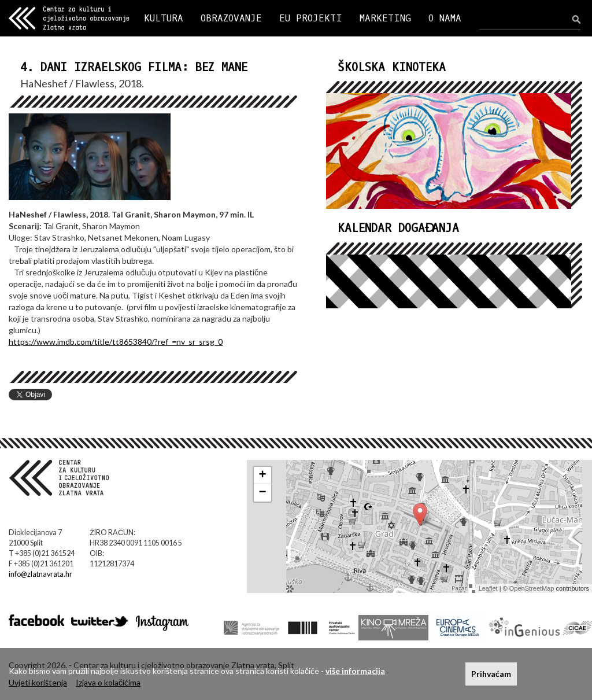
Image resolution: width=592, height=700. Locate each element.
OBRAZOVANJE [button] (231, 18)
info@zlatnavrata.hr (40, 574)
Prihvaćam (491, 674)
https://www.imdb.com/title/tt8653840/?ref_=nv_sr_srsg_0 (116, 342)
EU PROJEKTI (311, 18)
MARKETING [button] (385, 18)
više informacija (355, 671)
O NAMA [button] (445, 18)
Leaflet (488, 588)
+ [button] (263, 476)
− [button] (263, 493)
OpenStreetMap (532, 588)
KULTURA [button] (164, 18)
